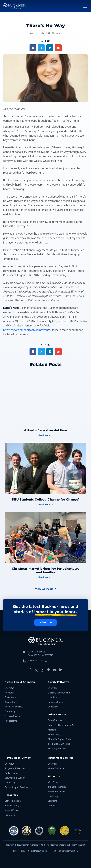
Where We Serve (56, 768)
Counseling (10, 711)
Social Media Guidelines (39, 851)
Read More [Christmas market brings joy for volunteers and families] (46, 577)
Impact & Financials (57, 787)
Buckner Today (12, 806)
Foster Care (10, 697)
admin (59, 33)
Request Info (11, 721)
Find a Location (12, 773)
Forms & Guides (12, 716)
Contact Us (10, 815)
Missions (52, 730)
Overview (9, 688)
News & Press (11, 810)
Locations (53, 697)
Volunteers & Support (15, 778)
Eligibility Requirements (59, 693)
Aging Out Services (14, 707)
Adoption (9, 693)
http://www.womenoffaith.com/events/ (27, 330)
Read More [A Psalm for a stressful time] (46, 435)
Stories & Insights (13, 801)
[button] (85, 6)
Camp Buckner (55, 720)
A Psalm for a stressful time (45, 430)
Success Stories (56, 702)
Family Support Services (16, 787)
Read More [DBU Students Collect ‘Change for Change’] (46, 504)
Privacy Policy (19, 851)
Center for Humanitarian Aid (61, 725)
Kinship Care (11, 702)
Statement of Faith (57, 791)
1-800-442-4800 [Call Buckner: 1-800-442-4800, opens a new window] (37, 661)
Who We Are (54, 782)
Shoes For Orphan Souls (59, 739)
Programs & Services (15, 768)
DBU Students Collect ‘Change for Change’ (45, 499)
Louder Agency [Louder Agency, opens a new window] (77, 845)
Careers (52, 806)
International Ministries (59, 744)
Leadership (53, 796)
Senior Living (54, 734)
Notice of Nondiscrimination (65, 851)
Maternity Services (57, 749)
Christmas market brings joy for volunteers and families (45, 570)
